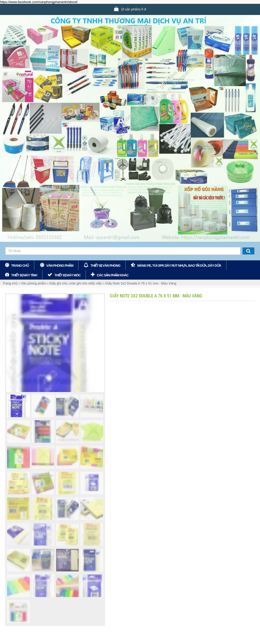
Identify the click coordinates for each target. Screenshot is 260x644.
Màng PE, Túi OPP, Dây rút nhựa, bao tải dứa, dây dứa (179, 266)
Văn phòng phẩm (60, 266)
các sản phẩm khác (113, 275)
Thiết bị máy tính (24, 275)
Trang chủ (20, 266)
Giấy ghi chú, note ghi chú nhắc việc (75, 283)
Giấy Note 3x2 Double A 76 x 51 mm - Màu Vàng (141, 283)
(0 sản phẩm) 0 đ (134, 9)
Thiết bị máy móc (67, 275)
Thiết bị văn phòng (105, 266)
